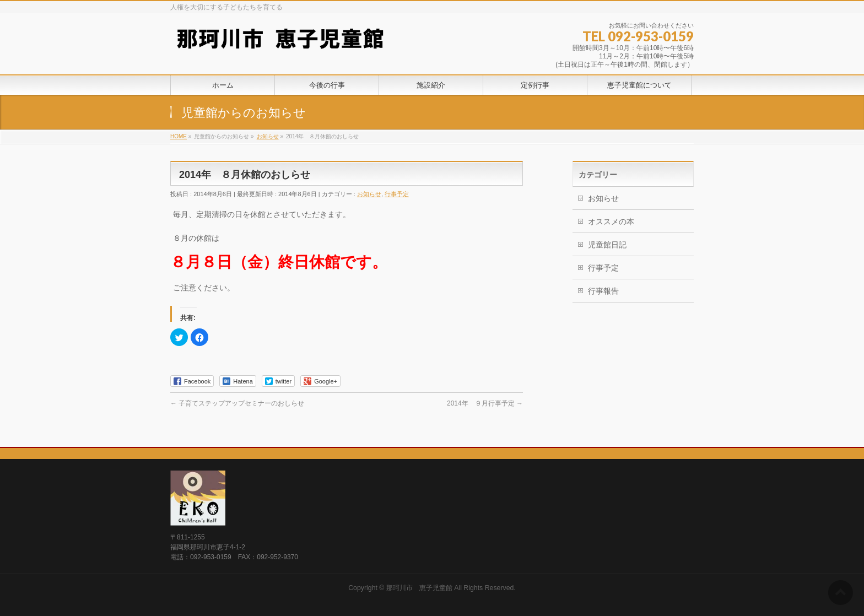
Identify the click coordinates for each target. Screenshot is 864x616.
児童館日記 (607, 245)
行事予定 (397, 194)
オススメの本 (611, 221)
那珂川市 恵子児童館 (419, 588)
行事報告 (603, 291)
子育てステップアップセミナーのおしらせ (237, 403)
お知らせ (369, 194)
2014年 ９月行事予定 (485, 403)
